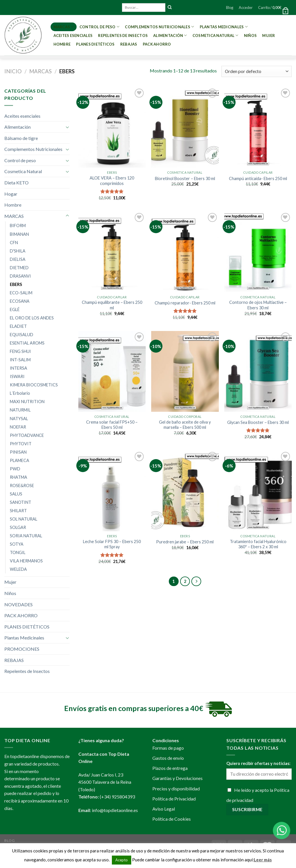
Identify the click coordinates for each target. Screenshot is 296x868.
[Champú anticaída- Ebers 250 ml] (258, 127)
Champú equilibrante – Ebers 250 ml (112, 305)
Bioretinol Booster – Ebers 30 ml (185, 178)
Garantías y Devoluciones (177, 778)
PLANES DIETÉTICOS (95, 44)
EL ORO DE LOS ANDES (32, 318)
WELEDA (18, 569)
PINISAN (18, 452)
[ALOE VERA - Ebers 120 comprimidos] (112, 127)
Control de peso (99, 27)
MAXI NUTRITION (27, 402)
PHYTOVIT (21, 444)
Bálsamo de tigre (21, 138)
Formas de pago (168, 748)
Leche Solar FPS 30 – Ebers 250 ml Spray (112, 544)
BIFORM (18, 226)
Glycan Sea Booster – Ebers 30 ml (258, 422)
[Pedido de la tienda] (257, 71)
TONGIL (18, 552)
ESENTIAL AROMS (27, 343)
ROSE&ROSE (22, 486)
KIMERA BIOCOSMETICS (34, 385)
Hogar (11, 194)
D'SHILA (18, 251)
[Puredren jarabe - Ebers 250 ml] (185, 491)
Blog (230, 8)
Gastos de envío (168, 758)
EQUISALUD (22, 335)
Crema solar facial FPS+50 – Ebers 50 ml (112, 425)
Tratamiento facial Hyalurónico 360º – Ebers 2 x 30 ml (258, 544)
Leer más (263, 860)
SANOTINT (21, 502)
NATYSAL (19, 419)
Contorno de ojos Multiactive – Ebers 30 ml (258, 305)
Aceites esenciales (73, 35)
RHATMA (18, 477)
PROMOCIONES (22, 649)
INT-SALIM (20, 360)
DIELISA (18, 259)
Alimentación (170, 35)
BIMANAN (19, 234)
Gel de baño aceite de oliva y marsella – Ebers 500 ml (185, 425)
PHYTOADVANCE (27, 435)
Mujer (269, 35)
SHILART (18, 511)
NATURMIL (20, 410)
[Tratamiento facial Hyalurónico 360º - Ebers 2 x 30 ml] (258, 491)
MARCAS (64, 27)
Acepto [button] (122, 860)
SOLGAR (18, 527)
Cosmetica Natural (215, 35)
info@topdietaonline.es (115, 810)
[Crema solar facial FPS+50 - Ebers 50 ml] (112, 371)
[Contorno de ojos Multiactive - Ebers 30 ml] (258, 252)
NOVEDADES (18, 604)
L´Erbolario (20, 393)
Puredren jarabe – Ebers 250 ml (185, 542)
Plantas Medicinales (224, 27)
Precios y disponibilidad (176, 789)
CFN (14, 243)
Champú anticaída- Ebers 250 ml (258, 178)
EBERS (16, 284)
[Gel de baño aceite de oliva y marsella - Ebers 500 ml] (185, 371)
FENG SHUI (20, 351)
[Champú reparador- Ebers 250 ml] (185, 252)
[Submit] (170, 8)
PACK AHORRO (157, 44)
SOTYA (17, 544)
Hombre (62, 44)
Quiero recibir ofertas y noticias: (258, 763)
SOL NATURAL (24, 519)
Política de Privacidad (174, 799)
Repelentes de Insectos (123, 35)
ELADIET (18, 326)
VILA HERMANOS (26, 561)
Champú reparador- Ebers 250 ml (185, 303)
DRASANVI (20, 276)
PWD (15, 469)
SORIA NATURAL (26, 536)
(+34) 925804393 (117, 797)
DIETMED (19, 268)
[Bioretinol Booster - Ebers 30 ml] (185, 127)
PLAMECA (20, 460)
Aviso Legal (164, 809)
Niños (250, 35)
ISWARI (17, 376)
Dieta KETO (16, 183)
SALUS (16, 494)
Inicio (13, 71)
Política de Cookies (172, 819)
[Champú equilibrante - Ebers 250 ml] (112, 252)
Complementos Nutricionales (159, 27)
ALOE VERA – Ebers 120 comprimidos (112, 181)
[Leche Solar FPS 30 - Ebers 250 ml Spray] (112, 491)
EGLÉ (15, 309)
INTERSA (18, 368)
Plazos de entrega (170, 768)
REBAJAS (129, 44)
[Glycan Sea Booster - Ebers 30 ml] (258, 371)
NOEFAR (18, 427)
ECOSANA (20, 301)
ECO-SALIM (21, 293)
